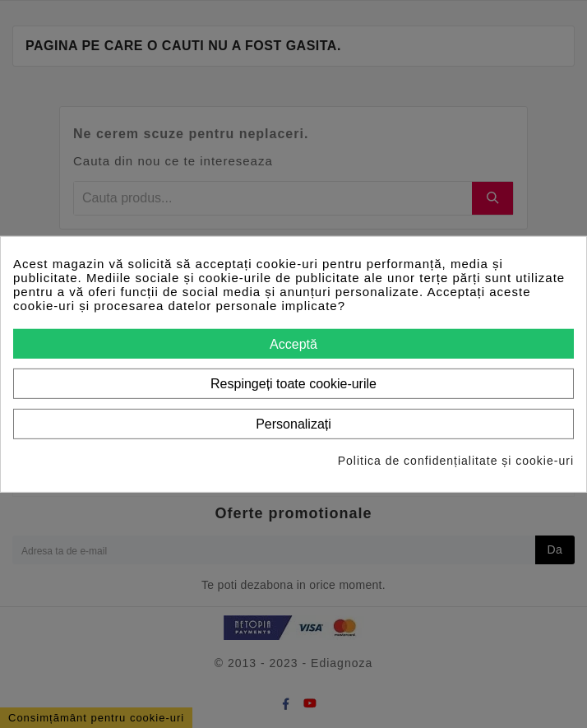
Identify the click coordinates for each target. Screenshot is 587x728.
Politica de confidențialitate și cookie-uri (456, 461)
